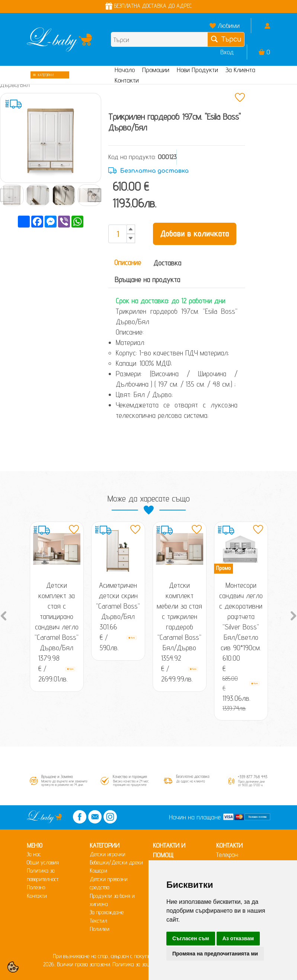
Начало (125, 70)
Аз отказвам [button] (238, 938)
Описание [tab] (128, 262)
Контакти (127, 80)
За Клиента (240, 70)
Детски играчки (108, 854)
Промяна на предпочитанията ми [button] (215, 954)
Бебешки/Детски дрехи (116, 862)
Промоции (156, 70)
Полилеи (100, 929)
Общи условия (43, 862)
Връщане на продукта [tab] (147, 280)
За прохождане (107, 912)
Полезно (36, 887)
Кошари (98, 871)
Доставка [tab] (167, 263)
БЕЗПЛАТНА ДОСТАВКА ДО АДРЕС (148, 6)
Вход (227, 52)
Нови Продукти (197, 70)
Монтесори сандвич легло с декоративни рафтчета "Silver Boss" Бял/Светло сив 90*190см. (241, 616)
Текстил (98, 921)
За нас (34, 854)
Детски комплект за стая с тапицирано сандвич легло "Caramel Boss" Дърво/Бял (57, 616)
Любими (229, 25)
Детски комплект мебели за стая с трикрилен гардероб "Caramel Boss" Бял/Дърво (179, 616)
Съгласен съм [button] (191, 938)
